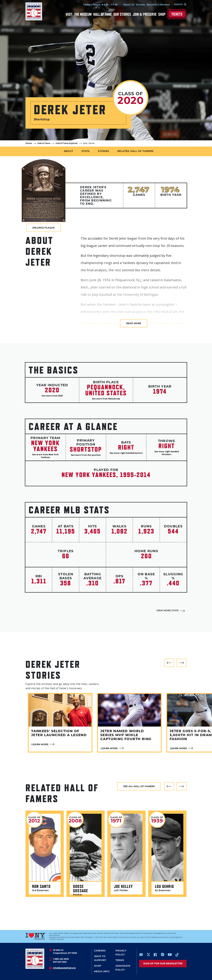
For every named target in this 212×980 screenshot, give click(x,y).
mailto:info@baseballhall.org (141, 955)
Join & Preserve (145, 14)
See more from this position (86, 455)
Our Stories (122, 14)
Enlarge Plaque (44, 228)
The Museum (83, 14)
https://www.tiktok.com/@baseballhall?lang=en (177, 955)
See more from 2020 (52, 396)
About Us (129, 5)
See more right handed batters (126, 453)
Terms (120, 960)
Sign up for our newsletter (163, 963)
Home (29, 143)
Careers (100, 951)
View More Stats (168, 611)
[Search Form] (178, 5)
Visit (69, 14)
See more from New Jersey (106, 399)
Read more (134, 323)
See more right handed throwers (167, 453)
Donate (141, 5)
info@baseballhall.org (64, 968)
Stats (86, 151)
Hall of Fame (103, 14)
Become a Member (158, 5)
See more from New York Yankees (45, 456)
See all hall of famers (139, 786)
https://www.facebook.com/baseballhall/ (155, 955)
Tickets (177, 14)
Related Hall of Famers (135, 151)
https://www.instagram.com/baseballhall (162, 955)
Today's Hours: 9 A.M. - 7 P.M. (101, 5)
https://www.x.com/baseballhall (148, 954)
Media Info (102, 972)
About (68, 151)
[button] (169, 663)
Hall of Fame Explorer (67, 143)
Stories (104, 151)
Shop (162, 14)
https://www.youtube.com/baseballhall (170, 955)
